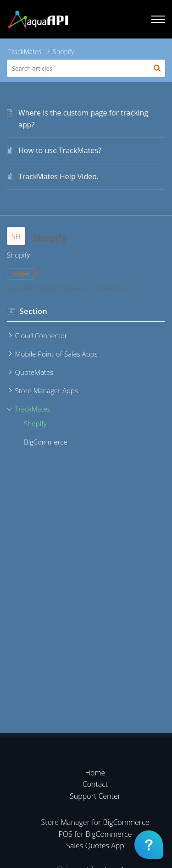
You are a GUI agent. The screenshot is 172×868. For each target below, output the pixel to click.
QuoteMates (34, 372)
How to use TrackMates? (60, 150)
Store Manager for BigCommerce (95, 822)
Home (95, 773)
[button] (157, 68)
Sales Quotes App (95, 846)
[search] (86, 68)
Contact (95, 784)
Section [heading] (33, 311)
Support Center (95, 796)
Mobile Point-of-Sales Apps (56, 354)
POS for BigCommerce (95, 834)
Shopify (35, 423)
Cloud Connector (41, 335)
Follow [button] (21, 274)
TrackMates (25, 52)
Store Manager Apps (47, 390)
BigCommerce (46, 442)
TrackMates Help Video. (58, 176)
